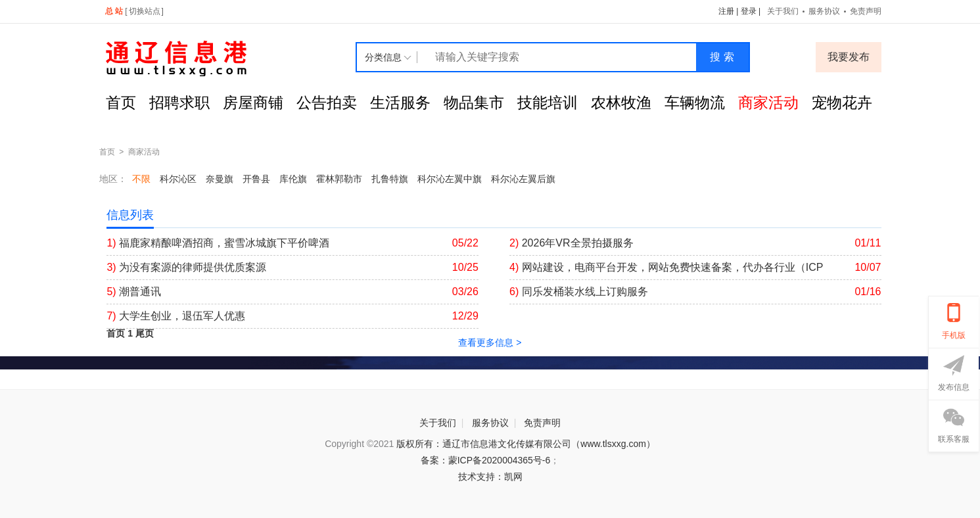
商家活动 (768, 103)
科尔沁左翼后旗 (523, 179)
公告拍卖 (327, 103)
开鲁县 (256, 179)
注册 (726, 11)
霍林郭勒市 (339, 179)
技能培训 (548, 103)
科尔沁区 (178, 179)
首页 (121, 103)
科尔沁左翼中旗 (450, 179)
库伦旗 (293, 179)
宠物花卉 (842, 103)
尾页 (145, 333)
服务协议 (824, 11)
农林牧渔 (621, 103)
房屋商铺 (253, 103)
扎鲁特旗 (390, 179)
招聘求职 (179, 103)
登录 (749, 11)
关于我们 (783, 11)
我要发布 (849, 57)
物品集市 (474, 103)
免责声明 (866, 11)
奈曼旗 (220, 179)
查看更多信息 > (490, 342)
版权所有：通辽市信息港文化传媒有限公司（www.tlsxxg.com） (526, 444)
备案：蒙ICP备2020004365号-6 (486, 460)
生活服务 (400, 103)
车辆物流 (695, 103)
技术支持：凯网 (490, 477)
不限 (141, 179)
